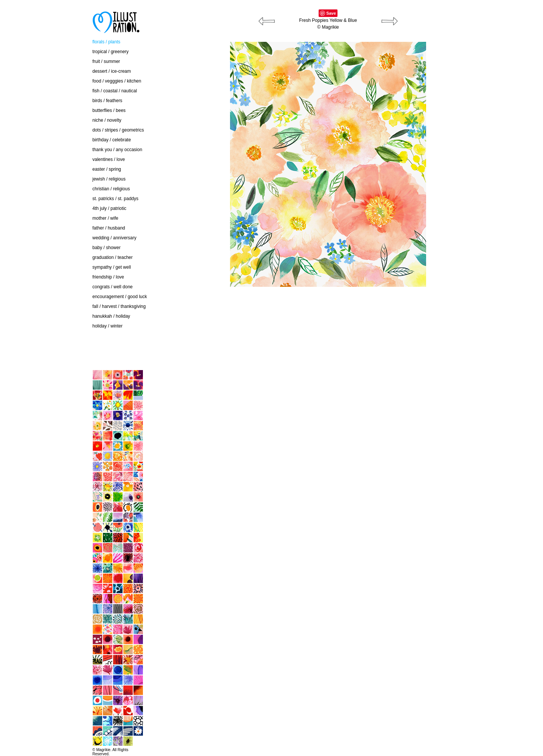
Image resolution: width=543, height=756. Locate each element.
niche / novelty (107, 120)
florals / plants (106, 42)
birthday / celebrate (112, 140)
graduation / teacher (113, 257)
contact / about (54, 338)
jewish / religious (109, 179)
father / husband (109, 228)
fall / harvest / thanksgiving (119, 306)
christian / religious (111, 189)
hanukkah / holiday (111, 316)
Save (331, 13)
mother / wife (105, 218)
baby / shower (107, 248)
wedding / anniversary (114, 238)
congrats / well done (113, 287)
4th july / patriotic (109, 208)
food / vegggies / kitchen (117, 81)
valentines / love (109, 159)
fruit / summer (106, 61)
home (45, 354)
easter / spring (107, 169)
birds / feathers (107, 101)
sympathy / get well (112, 267)
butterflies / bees (109, 110)
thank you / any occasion (117, 150)
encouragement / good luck (120, 297)
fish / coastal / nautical (115, 91)
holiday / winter (107, 326)
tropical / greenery (110, 52)
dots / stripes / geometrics (118, 130)
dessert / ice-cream (112, 71)
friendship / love (108, 277)
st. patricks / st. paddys (115, 199)
